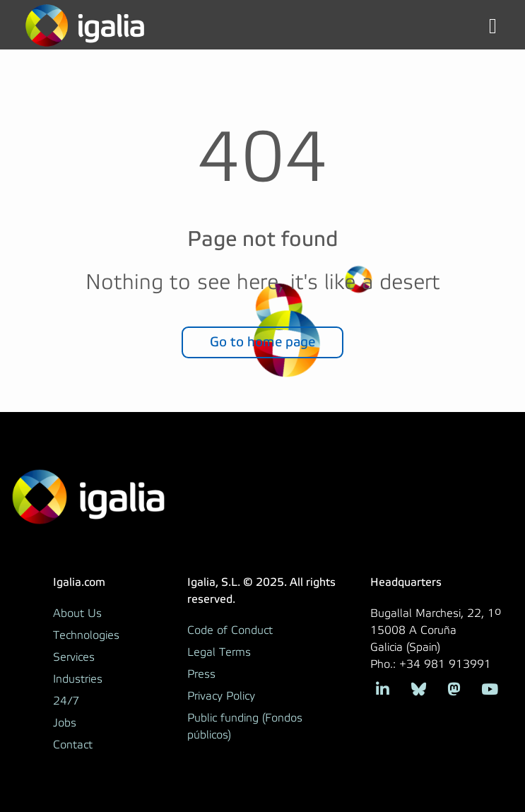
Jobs (65, 723)
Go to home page (262, 342)
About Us (77, 613)
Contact (73, 745)
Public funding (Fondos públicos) (245, 726)
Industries (78, 679)
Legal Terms (219, 652)
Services (74, 657)
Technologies (86, 635)
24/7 (66, 701)
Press (201, 674)
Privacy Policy (221, 696)
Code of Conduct (230, 630)
